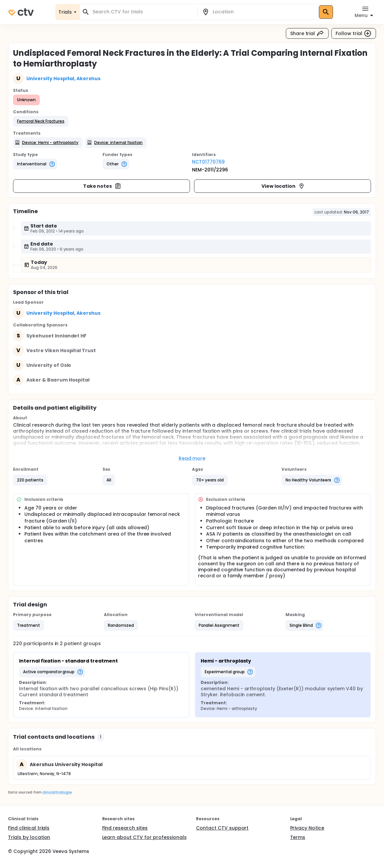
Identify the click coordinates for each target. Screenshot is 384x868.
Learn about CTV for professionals (144, 837)
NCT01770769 (208, 162)
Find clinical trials (29, 828)
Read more (192, 458)
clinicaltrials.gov (57, 792)
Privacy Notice (307, 828)
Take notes (102, 186)
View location (283, 186)
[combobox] (142, 12)
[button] (41, 121)
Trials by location (29, 837)
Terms (298, 837)
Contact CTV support (222, 828)
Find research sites (125, 828)
